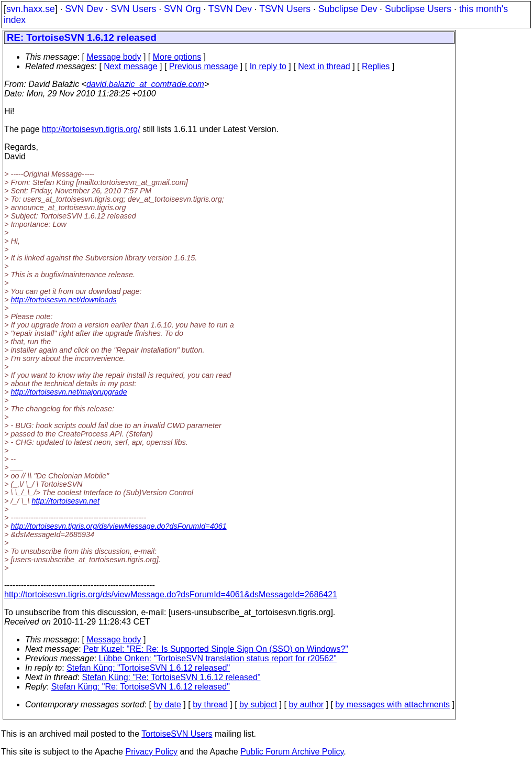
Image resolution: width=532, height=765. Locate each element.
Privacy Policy (151, 752)
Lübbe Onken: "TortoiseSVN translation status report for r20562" (218, 658)
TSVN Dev (230, 9)
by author (306, 704)
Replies (376, 66)
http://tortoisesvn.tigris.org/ (91, 129)
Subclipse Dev (348, 9)
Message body (114, 57)
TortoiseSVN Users (177, 734)
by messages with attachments (392, 704)
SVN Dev (84, 9)
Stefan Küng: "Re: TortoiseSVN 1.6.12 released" (171, 677)
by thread (210, 704)
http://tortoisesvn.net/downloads (63, 300)
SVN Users (133, 9)
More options (177, 57)
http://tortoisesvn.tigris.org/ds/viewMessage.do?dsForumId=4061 (118, 526)
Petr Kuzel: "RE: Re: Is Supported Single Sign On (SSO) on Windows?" (216, 649)
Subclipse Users (418, 9)
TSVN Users (285, 9)
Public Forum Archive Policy (292, 752)
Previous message (204, 66)
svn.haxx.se (31, 9)
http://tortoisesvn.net (65, 501)
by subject (258, 704)
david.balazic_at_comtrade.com (145, 84)
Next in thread (324, 66)
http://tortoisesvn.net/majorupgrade (69, 392)
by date (167, 704)
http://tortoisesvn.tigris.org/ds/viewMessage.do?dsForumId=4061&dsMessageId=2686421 (171, 594)
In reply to (268, 66)
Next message (130, 66)
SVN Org (182, 9)
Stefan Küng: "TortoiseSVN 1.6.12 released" (148, 668)
